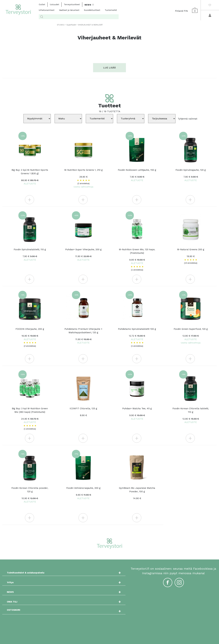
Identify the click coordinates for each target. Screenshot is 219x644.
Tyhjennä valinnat (188, 119)
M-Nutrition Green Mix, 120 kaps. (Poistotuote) (137, 260)
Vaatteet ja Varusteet (69, 10)
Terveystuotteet (72, 4)
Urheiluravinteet (47, 10)
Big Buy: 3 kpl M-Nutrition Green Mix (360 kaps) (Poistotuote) (30, 419)
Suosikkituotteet (92, 10)
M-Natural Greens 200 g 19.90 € (191, 256)
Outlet (42, 4)
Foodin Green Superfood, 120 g (191, 336)
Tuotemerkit (111, 10)
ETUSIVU (61, 25)
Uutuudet (55, 4)
